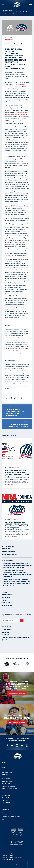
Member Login (7, 770)
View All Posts (9, 554)
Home (3, 10)
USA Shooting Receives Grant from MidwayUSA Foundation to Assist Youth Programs (17, 565)
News (7, 10)
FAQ (3, 767)
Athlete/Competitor (9, 781)
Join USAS (7, 629)
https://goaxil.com (21, 351)
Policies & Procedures (10, 784)
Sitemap (5, 774)
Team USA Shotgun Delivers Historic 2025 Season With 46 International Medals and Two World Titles (16, 582)
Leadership (6, 803)
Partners (5, 800)
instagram (7, 605)
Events (5, 635)
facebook (7, 595)
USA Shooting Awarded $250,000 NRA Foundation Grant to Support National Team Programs (17, 573)
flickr (5, 600)
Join (30, 5)
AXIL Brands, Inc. (20, 85)
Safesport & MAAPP (9, 772)
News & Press (9, 39)
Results (6, 549)
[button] (11, 44)
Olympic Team (7, 798)
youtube (6, 603)
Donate (5, 632)
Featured (11, 10)
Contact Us (6, 765)
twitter (6, 597)
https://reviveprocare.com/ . (21, 353)
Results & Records (8, 786)
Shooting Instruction (9, 789)
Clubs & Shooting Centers (15, 637)
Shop (4, 640)
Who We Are (6, 795)
